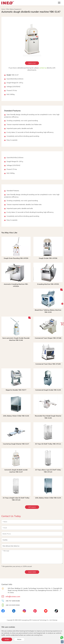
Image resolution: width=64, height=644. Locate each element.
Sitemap (55, 620)
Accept (7, 639)
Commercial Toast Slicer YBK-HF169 (48, 364)
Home (3, 9)
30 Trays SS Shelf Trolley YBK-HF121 (48, 444)
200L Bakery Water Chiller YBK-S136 (16, 416)
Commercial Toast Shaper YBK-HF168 (48, 338)
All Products (32, 507)
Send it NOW (32, 572)
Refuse (19, 639)
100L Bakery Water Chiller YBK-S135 (48, 498)
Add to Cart (32, 63)
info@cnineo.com (13, 596)
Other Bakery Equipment (13, 9)
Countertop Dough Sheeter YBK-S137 (16, 444)
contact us (43, 68)
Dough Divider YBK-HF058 (48, 258)
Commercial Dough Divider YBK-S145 (48, 390)
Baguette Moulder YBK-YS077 (16, 390)
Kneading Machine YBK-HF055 (48, 284)
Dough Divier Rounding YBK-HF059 (16, 258)
